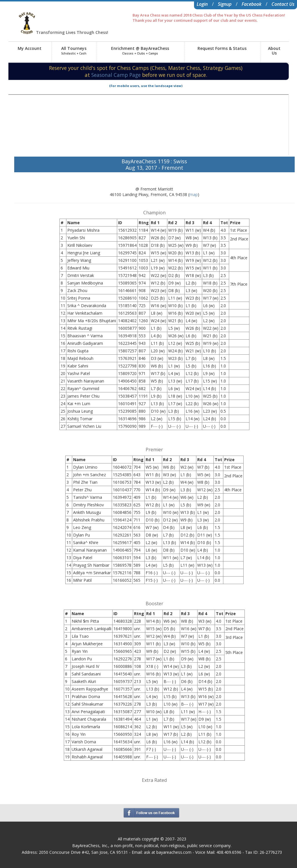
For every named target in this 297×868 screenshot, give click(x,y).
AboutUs (274, 51)
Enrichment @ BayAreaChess (140, 50)
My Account (30, 48)
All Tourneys (74, 50)
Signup (225, 4)
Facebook (251, 4)
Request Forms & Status (222, 48)
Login (202, 4)
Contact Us (283, 4)
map (194, 194)
